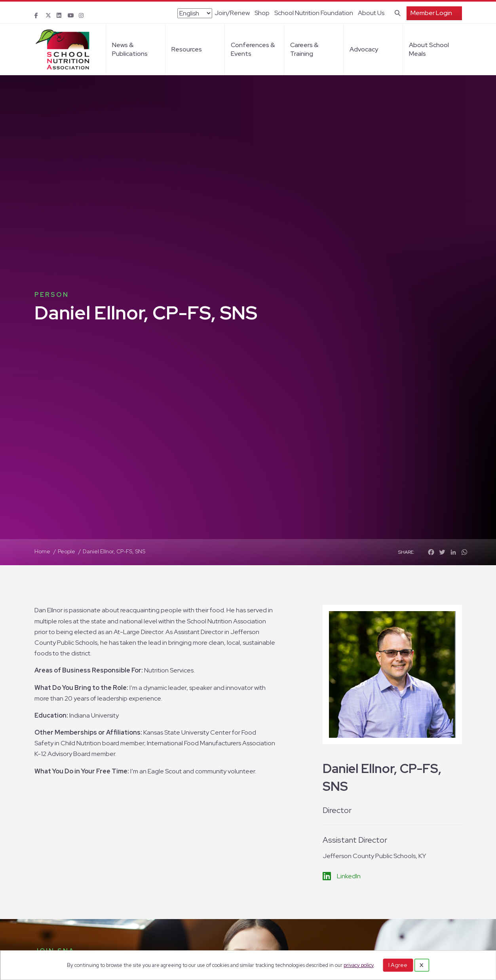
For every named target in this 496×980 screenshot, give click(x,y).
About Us (371, 13)
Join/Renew (232, 13)
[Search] (396, 12)
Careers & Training (304, 49)
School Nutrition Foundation (314, 13)
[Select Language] (195, 13)
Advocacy (364, 49)
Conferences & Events (253, 49)
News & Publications (130, 49)
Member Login (431, 13)
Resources (187, 49)
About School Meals (429, 49)
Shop (262, 13)
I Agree (398, 965)
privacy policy (359, 965)
